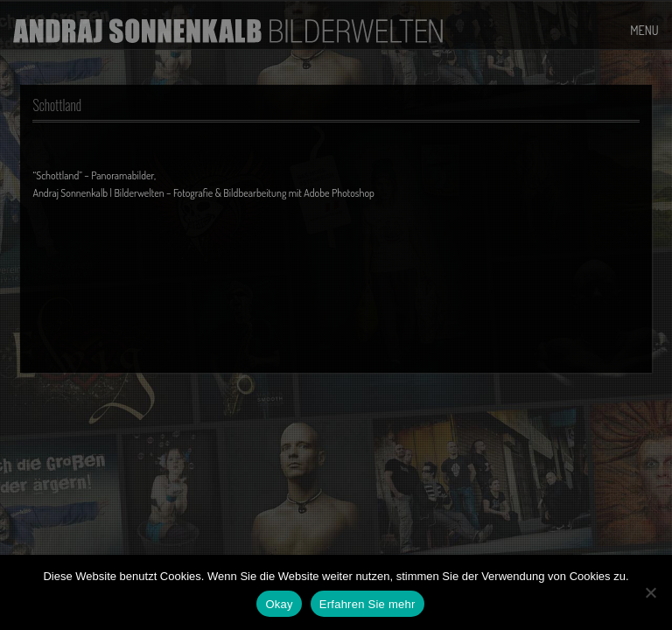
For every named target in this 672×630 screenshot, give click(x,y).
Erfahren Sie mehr (367, 604)
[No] (650, 592)
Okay (279, 604)
